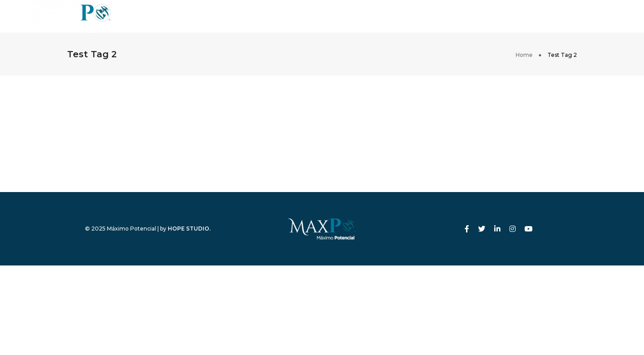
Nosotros (227, 16)
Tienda (400, 16)
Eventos (349, 16)
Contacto (454, 16)
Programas (290, 16)
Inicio (180, 16)
